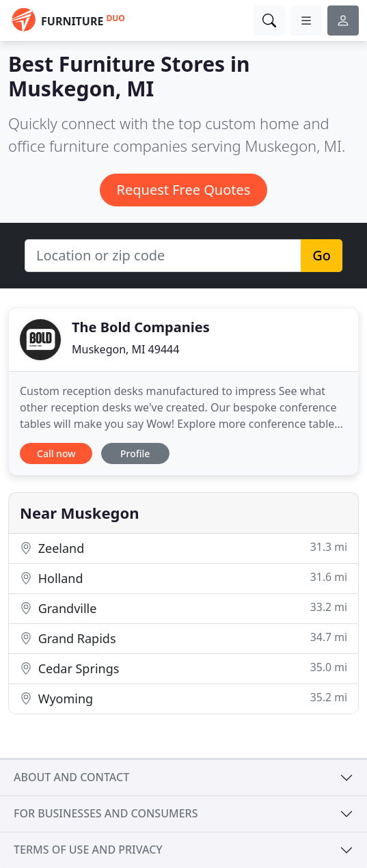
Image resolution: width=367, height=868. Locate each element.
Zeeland (183, 548)
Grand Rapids (183, 638)
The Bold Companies (141, 327)
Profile (135, 453)
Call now (56, 453)
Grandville (183, 608)
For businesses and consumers (106, 813)
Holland (183, 578)
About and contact (71, 777)
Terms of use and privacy (88, 850)
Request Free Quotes (184, 190)
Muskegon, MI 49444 (125, 349)
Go (322, 255)
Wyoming (183, 698)
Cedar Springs (183, 668)
